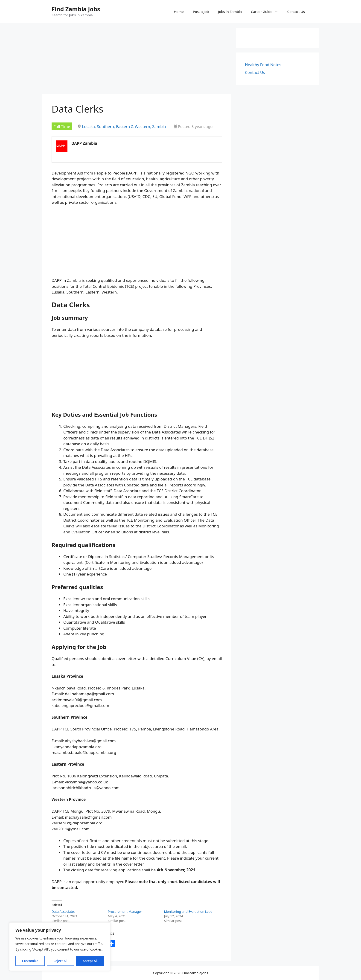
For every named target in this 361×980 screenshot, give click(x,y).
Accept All (90, 961)
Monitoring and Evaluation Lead (188, 912)
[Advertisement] (137, 60)
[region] (60, 947)
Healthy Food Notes (263, 65)
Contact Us (296, 12)
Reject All (60, 961)
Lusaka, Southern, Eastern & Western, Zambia (124, 126)
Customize (30, 961)
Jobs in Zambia (230, 12)
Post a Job (201, 12)
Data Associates (63, 912)
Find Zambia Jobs (76, 9)
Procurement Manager (125, 912)
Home (179, 12)
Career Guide (267, 12)
